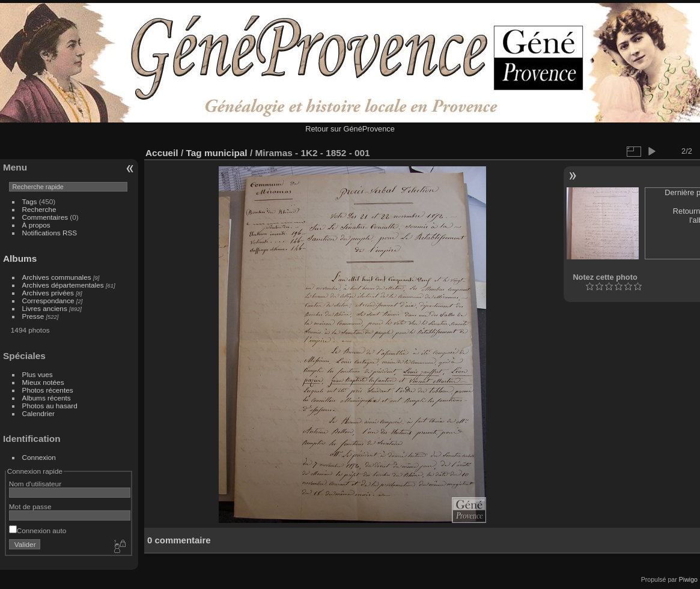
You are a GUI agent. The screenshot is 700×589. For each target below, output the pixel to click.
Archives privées (48, 293)
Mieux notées (43, 382)
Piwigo (688, 579)
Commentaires (45, 217)
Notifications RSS (50, 233)
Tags (30, 201)
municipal (226, 153)
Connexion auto (38, 530)
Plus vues (38, 374)
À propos (36, 225)
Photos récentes (48, 390)
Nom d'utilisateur (35, 484)
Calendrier (38, 413)
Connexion (39, 457)
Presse (33, 316)
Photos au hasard (50, 406)
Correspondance (48, 301)
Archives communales (57, 277)
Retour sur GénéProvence (350, 129)
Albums (20, 258)
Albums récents (47, 398)
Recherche (39, 209)
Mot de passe (30, 506)
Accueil (162, 153)
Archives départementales (63, 285)
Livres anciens (45, 308)
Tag (193, 153)
